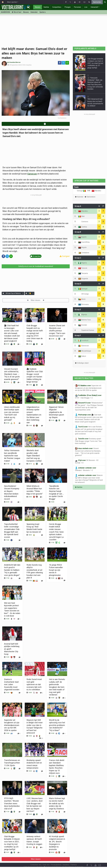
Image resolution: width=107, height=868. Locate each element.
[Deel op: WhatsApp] (67, 63)
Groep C (78, 258)
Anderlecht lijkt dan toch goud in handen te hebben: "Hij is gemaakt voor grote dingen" (12, 570)
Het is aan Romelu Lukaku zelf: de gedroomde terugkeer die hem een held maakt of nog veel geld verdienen (57, 687)
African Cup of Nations (13, 293)
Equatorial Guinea (86, 330)
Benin (82, 299)
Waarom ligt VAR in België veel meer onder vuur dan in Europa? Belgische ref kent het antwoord (89, 479)
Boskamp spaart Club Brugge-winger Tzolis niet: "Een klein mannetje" (88, 441)
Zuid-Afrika (84, 242)
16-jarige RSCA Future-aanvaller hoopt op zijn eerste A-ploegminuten (56, 570)
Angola (82, 247)
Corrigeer (65, 256)
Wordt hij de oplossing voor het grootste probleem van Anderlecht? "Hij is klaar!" (57, 725)
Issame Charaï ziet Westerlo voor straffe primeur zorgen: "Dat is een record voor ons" (57, 331)
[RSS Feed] (87, 864)
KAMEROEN (5, 12)
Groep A (78, 206)
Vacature (66, 859)
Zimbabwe (84, 253)
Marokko (96, 191)
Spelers (43, 12)
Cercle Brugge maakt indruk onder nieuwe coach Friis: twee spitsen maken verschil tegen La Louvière (56, 532)
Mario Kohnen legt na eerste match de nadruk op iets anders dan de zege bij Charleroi (57, 803)
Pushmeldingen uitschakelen (73, 861)
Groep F (78, 335)
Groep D (78, 284)
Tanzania (83, 273)
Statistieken (91, 197)
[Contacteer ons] (100, 860)
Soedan (83, 325)
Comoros (83, 222)
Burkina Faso (85, 320)
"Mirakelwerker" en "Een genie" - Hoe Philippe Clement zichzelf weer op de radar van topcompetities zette (89, 406)
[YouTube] (96, 860)
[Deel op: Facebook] (60, 63)
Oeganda (83, 279)
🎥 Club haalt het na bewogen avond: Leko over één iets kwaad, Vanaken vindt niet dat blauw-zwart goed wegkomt (12, 333)
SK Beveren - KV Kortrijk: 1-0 (87, 461)
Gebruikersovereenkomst (33, 861)
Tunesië (83, 268)
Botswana (83, 304)
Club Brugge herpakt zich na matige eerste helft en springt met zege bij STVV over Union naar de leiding (35, 333)
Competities (57, 7)
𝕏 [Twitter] (91, 860)
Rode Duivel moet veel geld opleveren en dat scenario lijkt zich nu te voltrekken (34, 684)
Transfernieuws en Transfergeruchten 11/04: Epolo (12, 763)
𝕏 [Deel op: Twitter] (63, 63)
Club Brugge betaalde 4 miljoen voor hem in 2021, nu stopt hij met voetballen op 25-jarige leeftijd (95, 63)
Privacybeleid (56, 859)
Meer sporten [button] (12, 2)
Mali (81, 216)
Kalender (34, 12)
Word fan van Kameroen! (36, 124)
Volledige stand (83, 363)
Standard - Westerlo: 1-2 (86, 469)
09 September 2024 (15, 65)
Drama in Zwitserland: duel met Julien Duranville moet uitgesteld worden (12, 684)
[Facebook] (87, 860)
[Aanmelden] (3, 293)
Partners (74, 859)
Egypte (82, 237)
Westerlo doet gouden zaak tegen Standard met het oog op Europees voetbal (34, 456)
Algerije (83, 314)
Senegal (81, 191)
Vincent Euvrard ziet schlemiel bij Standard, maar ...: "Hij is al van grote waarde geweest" (12, 374)
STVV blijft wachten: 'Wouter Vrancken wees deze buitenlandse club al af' (12, 803)
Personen (77, 7)
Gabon (82, 356)
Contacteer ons (36, 859)
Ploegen (68, 7)
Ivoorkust (83, 340)
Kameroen (32, 174)
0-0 (89, 191)
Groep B (78, 232)
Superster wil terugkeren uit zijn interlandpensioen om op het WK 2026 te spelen (12, 725)
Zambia (83, 227)
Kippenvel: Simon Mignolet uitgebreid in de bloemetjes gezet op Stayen (56, 412)
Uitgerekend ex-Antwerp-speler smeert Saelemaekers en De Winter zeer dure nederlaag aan (34, 415)
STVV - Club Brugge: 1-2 (88, 396)
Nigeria (82, 263)
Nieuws (38, 7)
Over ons (46, 859)
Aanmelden (97, 2)
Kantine (46, 7)
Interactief (94, 7)
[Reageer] (19, 344)
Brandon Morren (15, 62)
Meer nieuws (36, 300)
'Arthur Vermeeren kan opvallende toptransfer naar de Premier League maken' (12, 456)
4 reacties (29, 65)
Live (86, 7)
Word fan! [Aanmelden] (17, 12)
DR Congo (84, 294)
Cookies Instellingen (52, 861)
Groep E (78, 310)
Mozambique (85, 351)
